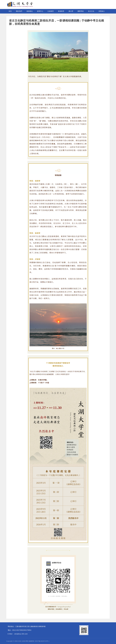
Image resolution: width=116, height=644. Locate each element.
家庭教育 (61, 11)
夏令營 (71, 11)
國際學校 (81, 11)
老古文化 (91, 11)
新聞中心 (40, 11)
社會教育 (51, 11)
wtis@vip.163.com (21, 634)
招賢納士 (102, 11)
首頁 (10, 11)
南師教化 (30, 11)
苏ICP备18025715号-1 (42, 641)
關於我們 (19, 11)
